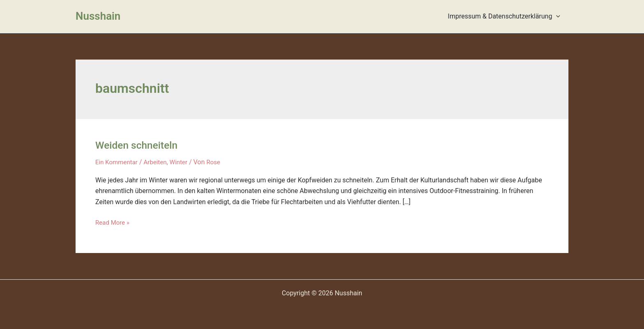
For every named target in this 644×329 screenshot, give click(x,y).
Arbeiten (159, 162)
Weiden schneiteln (139, 145)
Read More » (113, 222)
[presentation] (558, 16)
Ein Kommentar (118, 162)
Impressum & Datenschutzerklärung (506, 16)
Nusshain (98, 16)
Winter (183, 162)
